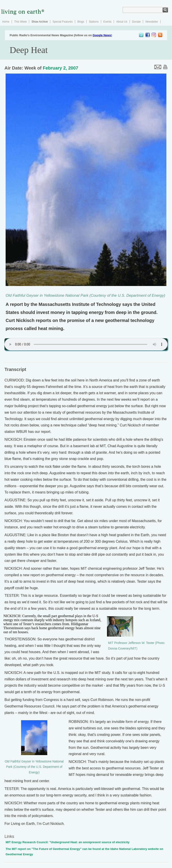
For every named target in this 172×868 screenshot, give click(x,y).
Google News (102, 35)
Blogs (81, 22)
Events (108, 22)
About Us (122, 22)
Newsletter (152, 22)
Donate (136, 22)
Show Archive (40, 22)
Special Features (63, 22)
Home (6, 22)
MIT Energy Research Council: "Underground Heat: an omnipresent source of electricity (68, 842)
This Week (20, 22)
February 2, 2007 (61, 68)
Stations (94, 22)
